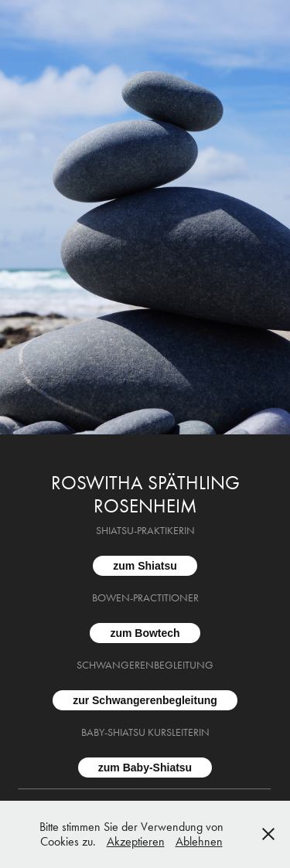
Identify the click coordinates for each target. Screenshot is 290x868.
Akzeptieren (136, 841)
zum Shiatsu (145, 566)
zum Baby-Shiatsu (145, 768)
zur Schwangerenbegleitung (145, 700)
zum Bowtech (145, 633)
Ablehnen (199, 841)
